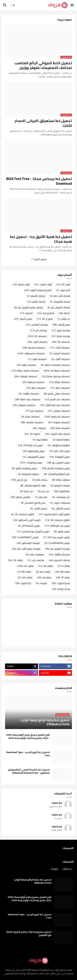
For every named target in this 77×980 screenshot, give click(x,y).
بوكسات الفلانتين (37, 325)
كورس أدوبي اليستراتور (27, 520)
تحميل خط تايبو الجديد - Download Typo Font (28, 754)
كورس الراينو (62, 531)
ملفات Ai (64, 566)
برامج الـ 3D (45, 319)
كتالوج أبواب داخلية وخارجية (54, 514)
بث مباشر (64, 319)
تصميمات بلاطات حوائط (25, 371)
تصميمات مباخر (31, 417)
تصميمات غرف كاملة (27, 399)
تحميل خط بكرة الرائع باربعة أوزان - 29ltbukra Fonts (32, 881)
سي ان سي (19, 480)
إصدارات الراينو (36, 302)
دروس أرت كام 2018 (30, 445)
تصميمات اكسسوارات (31, 353)
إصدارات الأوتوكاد (60, 302)
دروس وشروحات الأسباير (56, 468)
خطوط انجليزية (61, 440)
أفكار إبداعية (46, 313)
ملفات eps (43, 572)
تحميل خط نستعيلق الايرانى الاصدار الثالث (43, 123)
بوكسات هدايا (61, 336)
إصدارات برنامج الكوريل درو (28, 307)
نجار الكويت (23, 583)
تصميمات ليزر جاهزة (57, 417)
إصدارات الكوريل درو (59, 307)
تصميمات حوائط (60, 382)
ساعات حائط (40, 480)
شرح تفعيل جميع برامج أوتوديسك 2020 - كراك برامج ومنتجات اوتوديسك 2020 (28, 736)
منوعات (41, 583)
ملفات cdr (25, 566)
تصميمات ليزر (35, 411)
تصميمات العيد (38, 359)
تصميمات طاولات (29, 394)
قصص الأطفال (61, 509)
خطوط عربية (40, 440)
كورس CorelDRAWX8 (57, 543)
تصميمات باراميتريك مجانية (55, 365)
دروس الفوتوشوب (34, 457)
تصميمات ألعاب (61, 359)
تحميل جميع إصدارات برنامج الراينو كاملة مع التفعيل (29, 934)
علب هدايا (27, 491)
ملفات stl (44, 577)
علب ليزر (44, 491)
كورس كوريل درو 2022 (57, 537)
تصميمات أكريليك (60, 353)
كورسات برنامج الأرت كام (26, 549)
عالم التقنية (62, 491)
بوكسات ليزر (39, 330)
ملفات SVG (25, 577)
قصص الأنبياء (39, 509)
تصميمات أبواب (38, 342)
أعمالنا (64, 313)
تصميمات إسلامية (34, 348)
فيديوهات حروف (60, 503)
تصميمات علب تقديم (57, 399)
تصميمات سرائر (36, 388)
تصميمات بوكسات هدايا (56, 376)
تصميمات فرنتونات (24, 405)
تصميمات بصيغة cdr (57, 371)
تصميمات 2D (37, 336)
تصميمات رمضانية (33, 382)
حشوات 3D (32, 434)
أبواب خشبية (21, 284)
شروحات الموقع (60, 486)
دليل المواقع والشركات (57, 474)
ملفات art (46, 566)
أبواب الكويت (43, 284)
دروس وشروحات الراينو (25, 468)
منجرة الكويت (61, 583)
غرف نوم (41, 497)
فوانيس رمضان (20, 497)
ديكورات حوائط (61, 480)
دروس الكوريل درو (59, 463)
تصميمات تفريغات (26, 376)
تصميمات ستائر (60, 388)
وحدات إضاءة (61, 589)
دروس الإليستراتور (34, 451)
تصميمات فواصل (59, 411)
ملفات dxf (63, 572)
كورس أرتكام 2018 (29, 526)
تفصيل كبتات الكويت (58, 434)
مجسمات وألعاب (59, 554)
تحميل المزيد (40, 259)
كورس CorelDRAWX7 (25, 537)
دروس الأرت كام (60, 451)
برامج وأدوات (61, 325)
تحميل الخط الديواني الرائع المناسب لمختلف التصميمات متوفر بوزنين (43, 65)
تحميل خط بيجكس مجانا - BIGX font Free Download (39, 181)
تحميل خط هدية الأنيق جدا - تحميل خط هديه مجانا (41, 239)
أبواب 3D (63, 284)
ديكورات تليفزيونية (29, 474)
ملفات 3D (16, 560)
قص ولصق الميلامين (33, 503)
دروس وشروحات (31, 463)
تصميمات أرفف (60, 348)
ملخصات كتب (36, 560)
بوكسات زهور (61, 330)
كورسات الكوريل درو (58, 549)
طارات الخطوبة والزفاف (33, 486)
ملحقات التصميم (59, 560)
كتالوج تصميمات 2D (23, 514)
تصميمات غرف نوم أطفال (55, 405)
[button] (72, 5)
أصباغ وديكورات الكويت (38, 290)
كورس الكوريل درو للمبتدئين (33, 531)
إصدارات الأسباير (36, 296)
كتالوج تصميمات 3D (58, 520)
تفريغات (39, 428)
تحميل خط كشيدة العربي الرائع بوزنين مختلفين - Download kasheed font (29, 771)
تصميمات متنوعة (59, 422)
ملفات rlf (63, 577)
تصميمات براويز (26, 365)
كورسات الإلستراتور (28, 543)
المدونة (26, 313)
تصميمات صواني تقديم (57, 394)
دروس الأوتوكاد (60, 457)
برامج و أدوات (23, 319)
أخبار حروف (63, 290)
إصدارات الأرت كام (60, 296)
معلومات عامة (35, 554)
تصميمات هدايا (60, 428)
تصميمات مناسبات (32, 422)
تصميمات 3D (61, 342)
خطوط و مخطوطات (59, 445)
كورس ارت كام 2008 (57, 526)
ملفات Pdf (24, 572)
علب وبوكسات (61, 497)
